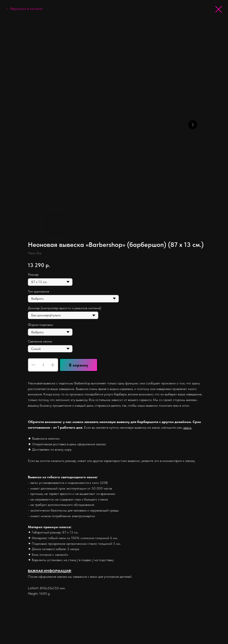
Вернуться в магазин (26, 9)
